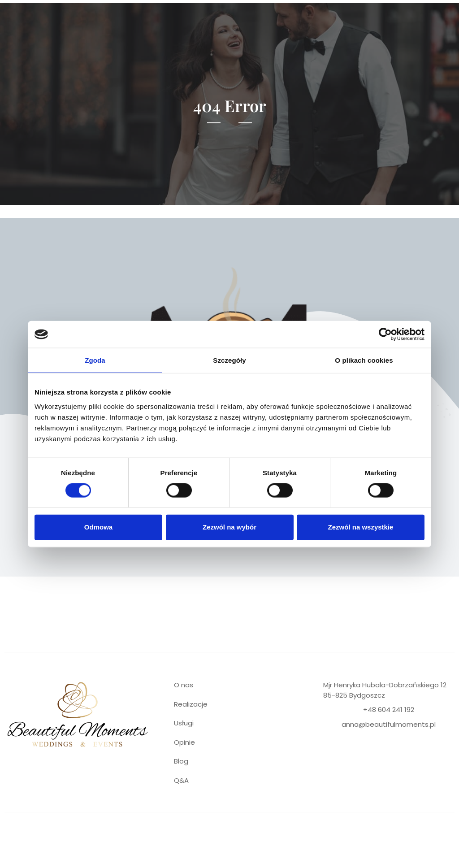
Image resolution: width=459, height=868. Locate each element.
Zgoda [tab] (95, 360)
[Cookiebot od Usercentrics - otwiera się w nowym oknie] (385, 334)
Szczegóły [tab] (229, 360)
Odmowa (98, 527)
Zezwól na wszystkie (361, 527)
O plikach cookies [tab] (364, 360)
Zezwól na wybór (229, 527)
